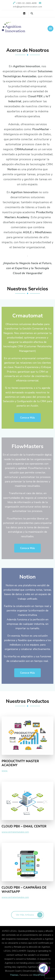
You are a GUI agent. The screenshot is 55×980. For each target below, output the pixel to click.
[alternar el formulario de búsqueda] (32, 13)
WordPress (39, 975)
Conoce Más (27, 418)
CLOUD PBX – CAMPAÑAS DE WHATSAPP (24, 890)
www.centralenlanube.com (15, 832)
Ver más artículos (25, 915)
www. (5, 771)
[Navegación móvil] (50, 29)
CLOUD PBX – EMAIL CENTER (24, 827)
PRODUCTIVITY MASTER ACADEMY (20, 763)
